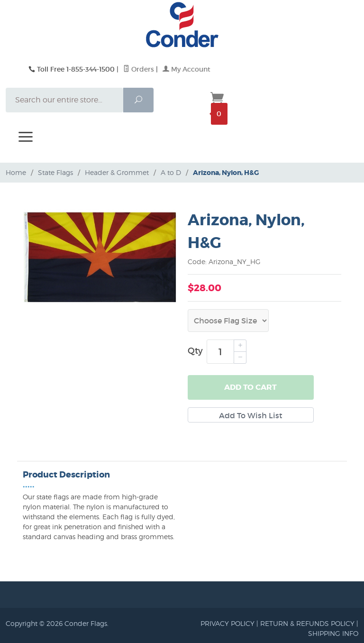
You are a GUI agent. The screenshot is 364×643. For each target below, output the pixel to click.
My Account (187, 69)
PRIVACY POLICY (227, 623)
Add (250, 387)
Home (16, 172)
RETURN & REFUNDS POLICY (307, 623)
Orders (139, 69)
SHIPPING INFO (333, 633)
